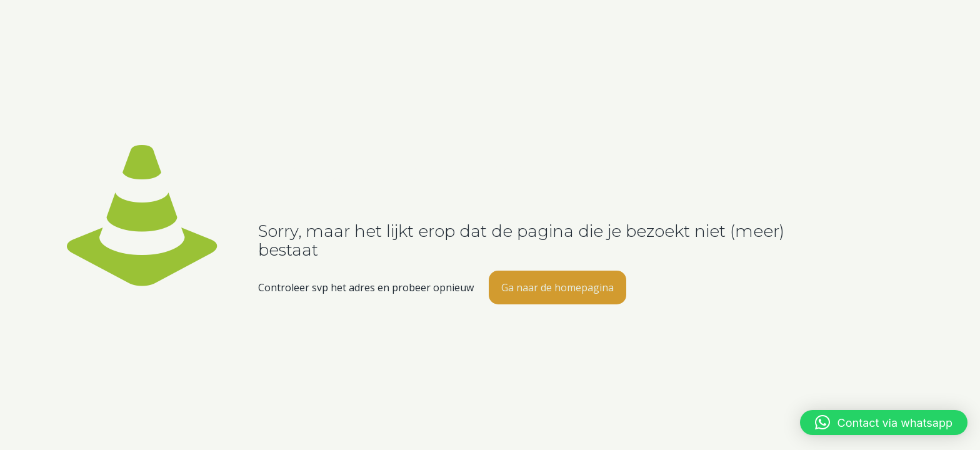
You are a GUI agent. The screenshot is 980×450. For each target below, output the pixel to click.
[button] (884, 422)
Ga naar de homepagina (557, 287)
